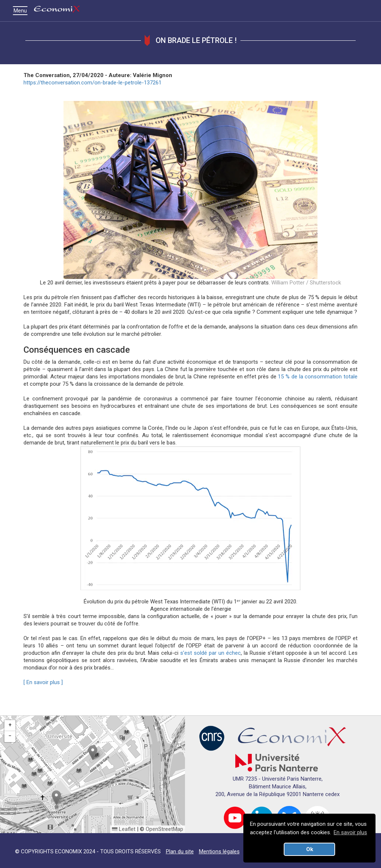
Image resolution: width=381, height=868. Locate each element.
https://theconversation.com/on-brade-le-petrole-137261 (92, 83)
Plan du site (180, 851)
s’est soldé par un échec (211, 653)
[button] (93, 753)
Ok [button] (310, 849)
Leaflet (124, 829)
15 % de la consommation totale (318, 377)
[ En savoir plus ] (43, 682)
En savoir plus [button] (350, 832)
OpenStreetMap (164, 829)
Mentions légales (219, 851)
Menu (22, 11)
